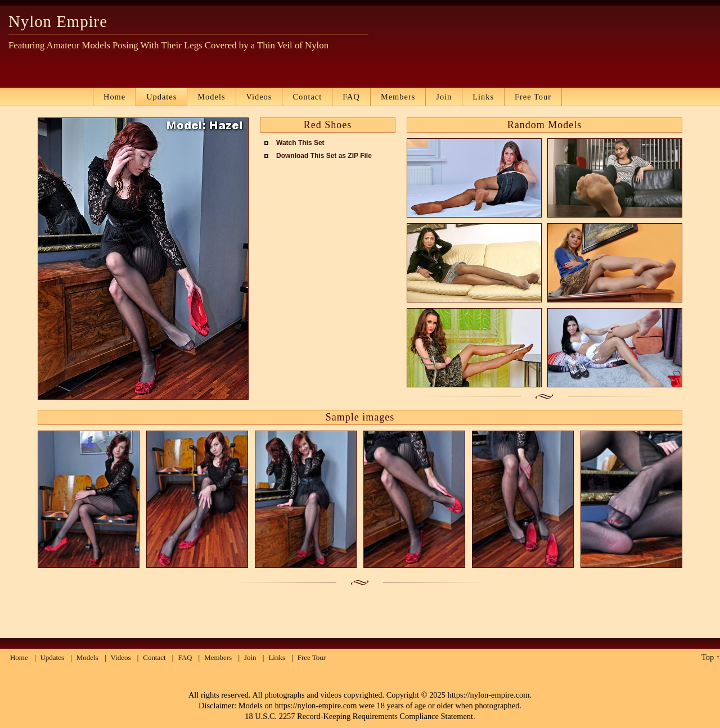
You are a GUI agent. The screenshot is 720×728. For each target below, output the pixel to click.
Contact (307, 97)
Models (211, 97)
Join (444, 97)
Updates (161, 97)
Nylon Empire (58, 21)
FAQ (351, 97)
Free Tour (533, 97)
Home (114, 97)
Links (483, 97)
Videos (259, 97)
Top (708, 657)
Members (398, 97)
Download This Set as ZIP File (324, 156)
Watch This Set (300, 143)
